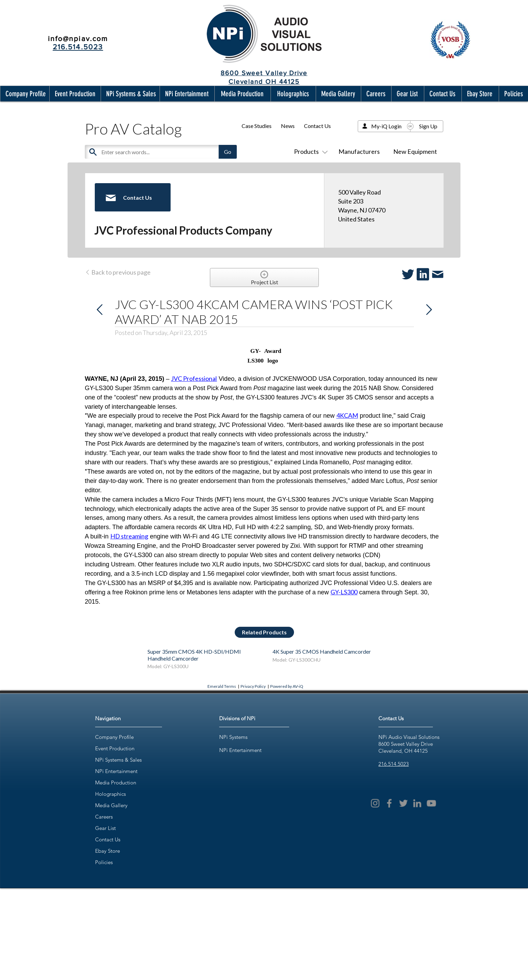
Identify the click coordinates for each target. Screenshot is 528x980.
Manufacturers (359, 151)
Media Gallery (111, 805)
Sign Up (428, 126)
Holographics (110, 794)
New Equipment (415, 151)
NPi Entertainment (116, 771)
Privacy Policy (253, 686)
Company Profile (114, 737)
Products (309, 151)
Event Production (115, 748)
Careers (104, 817)
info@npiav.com (78, 38)
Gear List (105, 828)
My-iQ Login (386, 126)
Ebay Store (108, 851)
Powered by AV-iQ (287, 686)
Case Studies (257, 126)
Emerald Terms (222, 686)
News (288, 126)
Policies (104, 862)
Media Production (116, 783)
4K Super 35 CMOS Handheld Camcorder (322, 651)
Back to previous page (118, 272)
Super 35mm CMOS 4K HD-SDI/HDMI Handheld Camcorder (194, 655)
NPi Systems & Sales (118, 760)
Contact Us (317, 126)
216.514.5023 (394, 764)
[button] (24, 94)
